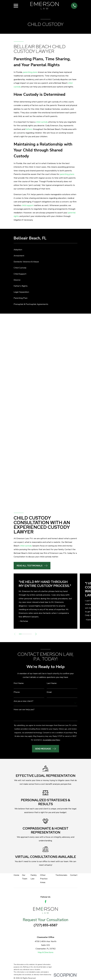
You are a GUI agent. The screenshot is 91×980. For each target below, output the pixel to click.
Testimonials (61, 875)
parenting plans (30, 72)
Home (16, 875)
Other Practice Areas (44, 879)
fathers (29, 129)
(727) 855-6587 (46, 925)
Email (49, 692)
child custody (42, 122)
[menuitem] (45, 250)
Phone (17, 692)
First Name (19, 683)
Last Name (52, 683)
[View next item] (37, 634)
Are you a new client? (23, 701)
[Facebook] (46, 902)
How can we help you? (24, 710)
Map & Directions (46, 952)
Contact (74, 875)
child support (28, 205)
